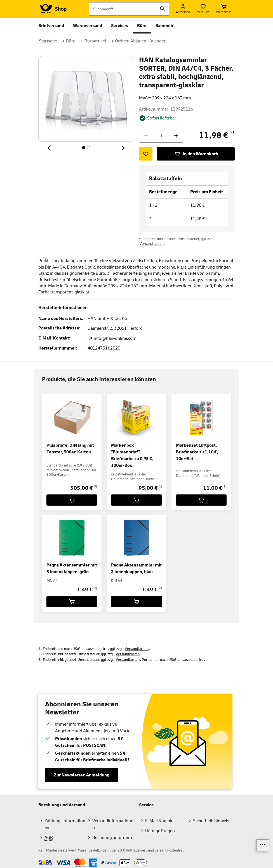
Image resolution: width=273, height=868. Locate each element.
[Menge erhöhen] (176, 136)
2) (232, 132)
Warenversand (88, 26)
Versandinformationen (113, 824)
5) (96, 486)
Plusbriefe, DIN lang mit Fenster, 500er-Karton (70, 449)
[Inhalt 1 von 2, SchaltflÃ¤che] (84, 148)
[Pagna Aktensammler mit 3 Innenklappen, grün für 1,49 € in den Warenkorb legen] (72, 602)
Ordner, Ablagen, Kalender (140, 41)
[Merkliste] (203, 9)
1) (160, 486)
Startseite (48, 41)
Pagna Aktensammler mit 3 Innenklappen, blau (136, 568)
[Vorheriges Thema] (50, 148)
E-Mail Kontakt (159, 821)
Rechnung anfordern (112, 838)
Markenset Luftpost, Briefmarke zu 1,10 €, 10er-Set (197, 452)
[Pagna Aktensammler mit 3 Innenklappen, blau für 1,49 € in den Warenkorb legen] (136, 602)
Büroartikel (95, 41)
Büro (142, 26)
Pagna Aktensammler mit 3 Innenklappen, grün (72, 568)
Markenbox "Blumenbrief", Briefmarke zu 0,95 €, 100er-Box (132, 455)
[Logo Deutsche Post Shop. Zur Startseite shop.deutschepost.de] (52, 9)
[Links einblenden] (263, 845)
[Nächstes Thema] (123, 148)
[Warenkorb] (224, 9)
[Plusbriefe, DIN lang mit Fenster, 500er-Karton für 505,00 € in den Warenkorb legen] (72, 500)
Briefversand (51, 26)
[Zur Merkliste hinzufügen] (146, 154)
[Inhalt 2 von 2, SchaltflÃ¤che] (89, 148)
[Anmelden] (183, 9)
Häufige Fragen (160, 831)
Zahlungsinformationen (65, 824)
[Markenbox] (136, 500)
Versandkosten (151, 244)
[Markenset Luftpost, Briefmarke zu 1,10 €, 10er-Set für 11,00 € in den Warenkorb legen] (201, 500)
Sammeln (165, 26)
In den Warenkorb (196, 154)
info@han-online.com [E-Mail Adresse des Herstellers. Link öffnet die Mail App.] (115, 338)
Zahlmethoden (38, 858)
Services (120, 26)
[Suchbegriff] (129, 9)
